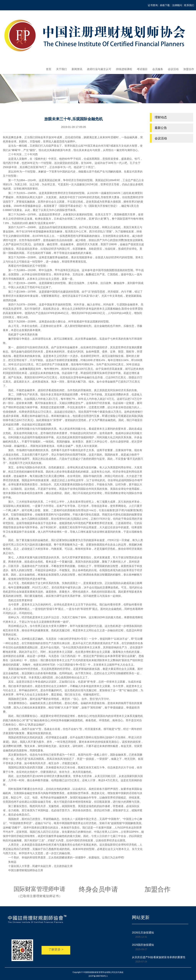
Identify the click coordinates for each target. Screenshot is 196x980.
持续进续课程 (124, 69)
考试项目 (142, 69)
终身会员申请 (98, 889)
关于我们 (61, 69)
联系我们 (189, 5)
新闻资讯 (77, 69)
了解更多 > (56, 949)
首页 (49, 69)
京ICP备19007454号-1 (98, 976)
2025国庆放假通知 (143, 945)
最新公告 (161, 128)
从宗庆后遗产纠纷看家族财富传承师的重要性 (159, 957)
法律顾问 (177, 5)
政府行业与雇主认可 (99, 69)
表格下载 (165, 5)
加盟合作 (189, 69)
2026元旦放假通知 (143, 933)
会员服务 (158, 69)
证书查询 (153, 5)
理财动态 (161, 117)
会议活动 (173, 69)
